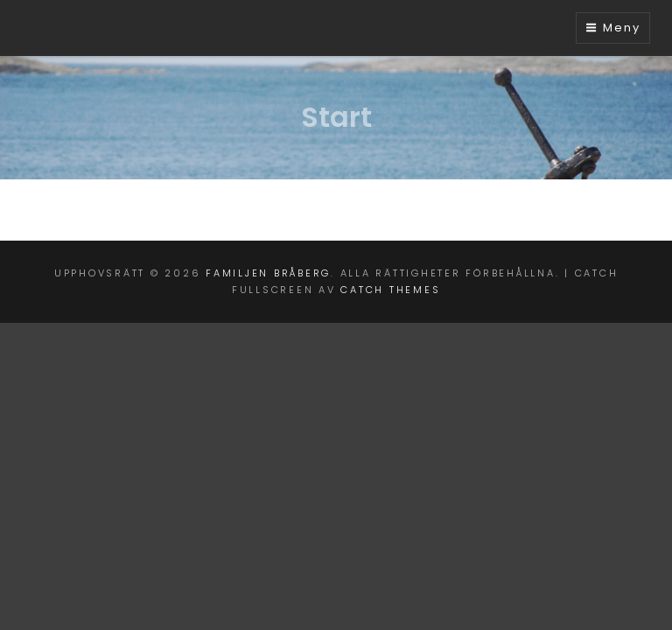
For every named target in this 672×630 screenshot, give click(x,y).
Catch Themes (390, 290)
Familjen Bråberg (268, 273)
